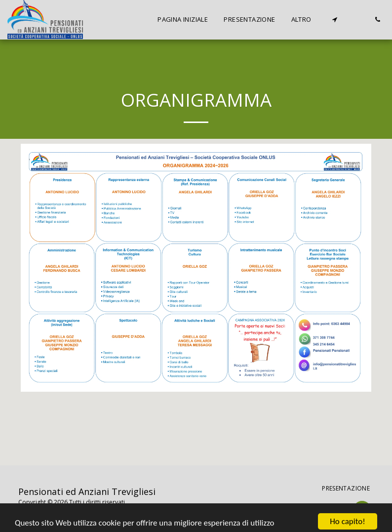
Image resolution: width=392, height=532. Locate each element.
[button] (334, 20)
